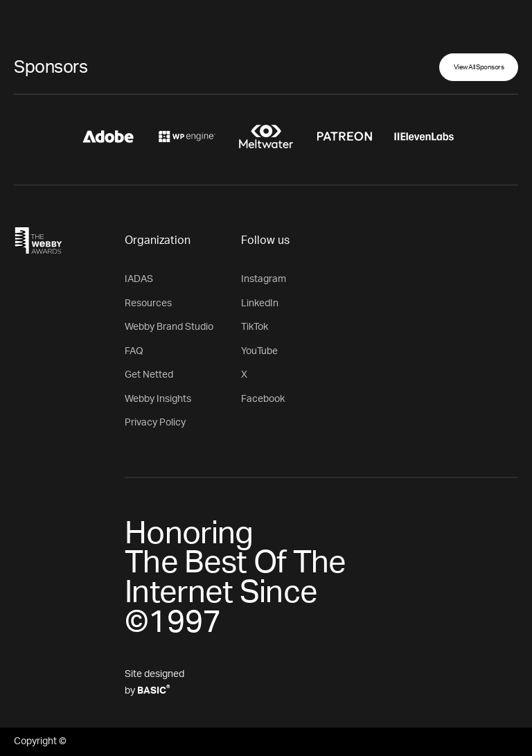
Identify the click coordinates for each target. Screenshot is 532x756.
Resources (148, 304)
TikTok (255, 327)
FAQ (134, 351)
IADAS (139, 279)
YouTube (259, 351)
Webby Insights (158, 399)
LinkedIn (260, 304)
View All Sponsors (479, 67)
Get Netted (149, 375)
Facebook (263, 399)
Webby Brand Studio (169, 327)
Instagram (264, 279)
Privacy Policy (155, 423)
